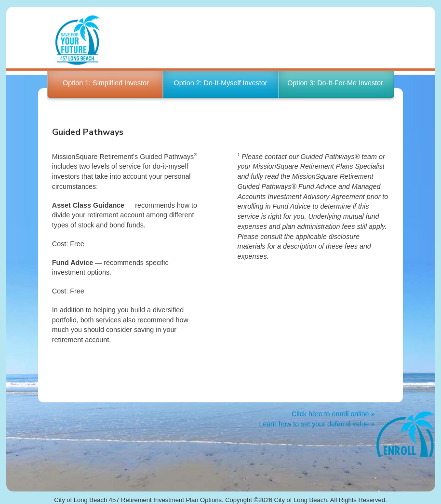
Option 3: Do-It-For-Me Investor (335, 83)
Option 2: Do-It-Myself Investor (221, 83)
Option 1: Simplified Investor (106, 83)
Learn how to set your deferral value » (317, 424)
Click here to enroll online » (333, 414)
